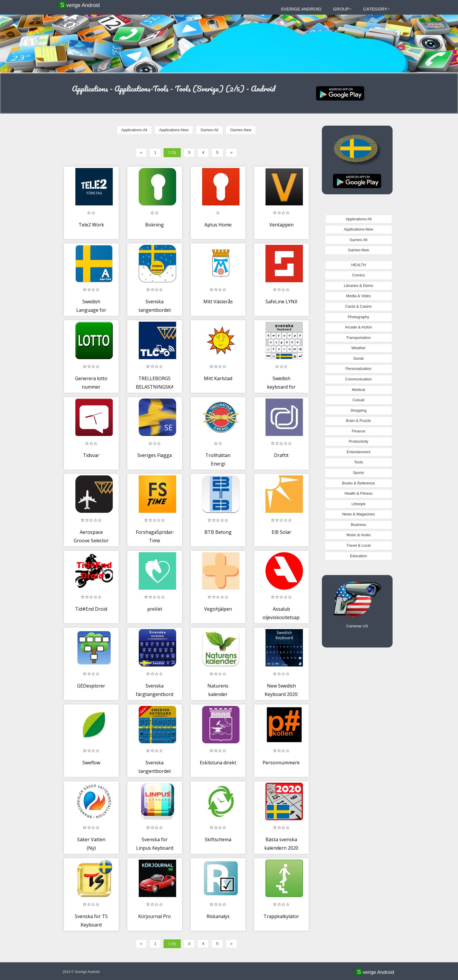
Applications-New (174, 130)
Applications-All (134, 130)
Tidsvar (91, 455)
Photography (358, 317)
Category (377, 9)
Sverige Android (80, 5)
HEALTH (359, 265)
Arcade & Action (359, 327)
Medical (359, 390)
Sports (358, 473)
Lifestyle (358, 504)
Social (359, 358)
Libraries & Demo (358, 286)
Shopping (359, 410)
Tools (358, 462)
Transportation (359, 338)
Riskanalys (218, 916)
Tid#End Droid (91, 609)
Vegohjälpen (218, 609)
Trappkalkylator (281, 916)
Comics (359, 275)
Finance (358, 431)
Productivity (359, 441)
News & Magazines (359, 514)
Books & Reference (358, 483)
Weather (359, 348)
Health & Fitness (359, 493)
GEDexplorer (91, 686)
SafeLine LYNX (281, 302)
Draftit (281, 455)
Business (359, 525)
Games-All (209, 130)
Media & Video (358, 296)
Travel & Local (359, 545)
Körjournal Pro (155, 916)
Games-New (241, 130)
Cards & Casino (359, 306)
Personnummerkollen (287, 763)
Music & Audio (358, 535)
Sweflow (91, 763)
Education (358, 556)
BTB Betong (218, 532)
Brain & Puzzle (359, 421)
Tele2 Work (91, 225)
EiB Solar (281, 532)
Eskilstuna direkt (218, 763)
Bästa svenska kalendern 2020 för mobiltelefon (281, 848)
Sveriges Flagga (155, 455)
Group (342, 9)
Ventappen (281, 225)
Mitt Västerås (218, 302)
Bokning (155, 225)
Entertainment (359, 452)
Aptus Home (218, 225)
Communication (358, 379)
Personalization (359, 369)
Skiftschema (218, 839)
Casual (358, 400)
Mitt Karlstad (218, 378)
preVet (155, 609)
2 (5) (172, 152)
